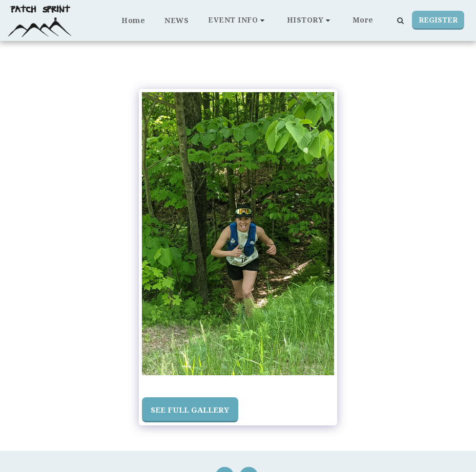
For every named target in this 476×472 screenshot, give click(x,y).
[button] (238, 20)
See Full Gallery (190, 410)
